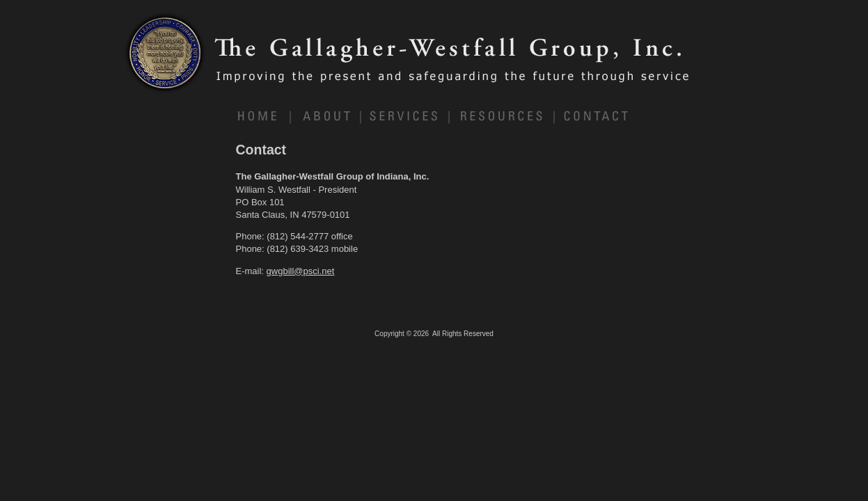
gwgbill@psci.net (301, 271)
